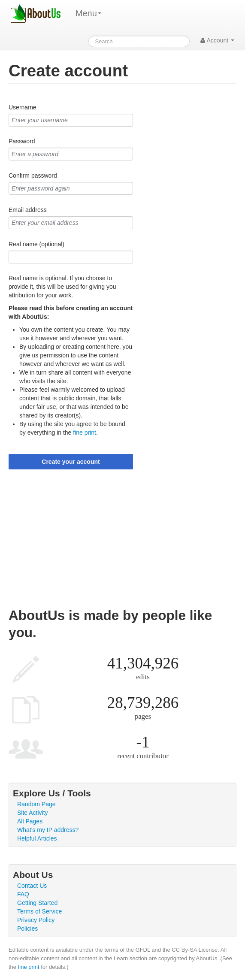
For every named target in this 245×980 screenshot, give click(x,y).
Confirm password (33, 175)
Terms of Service (39, 911)
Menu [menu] (88, 13)
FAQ (23, 894)
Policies (27, 929)
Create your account (71, 462)
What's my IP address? (48, 830)
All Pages (30, 821)
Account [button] (217, 40)
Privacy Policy (36, 920)
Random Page (36, 804)
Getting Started (37, 903)
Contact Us (32, 886)
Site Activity (33, 813)
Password (22, 141)
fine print (85, 433)
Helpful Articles (37, 838)
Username (23, 107)
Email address (28, 210)
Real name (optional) (36, 244)
